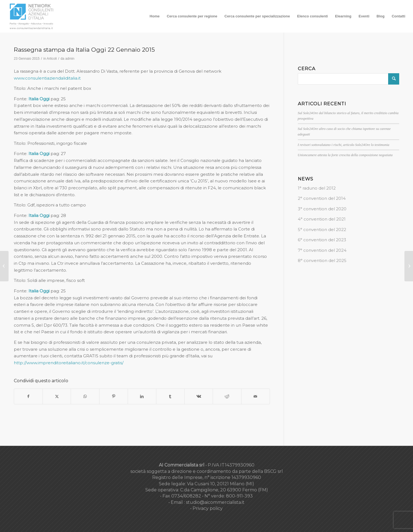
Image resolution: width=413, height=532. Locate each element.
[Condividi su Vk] (199, 396)
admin (70, 59)
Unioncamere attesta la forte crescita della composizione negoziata (345, 155)
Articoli (52, 59)
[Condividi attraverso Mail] (256, 396)
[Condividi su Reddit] (227, 396)
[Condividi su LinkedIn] (142, 396)
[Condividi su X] (57, 396)
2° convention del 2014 (322, 198)
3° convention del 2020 (322, 209)
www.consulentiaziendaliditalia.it (47, 78)
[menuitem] (155, 16)
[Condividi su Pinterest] (114, 396)
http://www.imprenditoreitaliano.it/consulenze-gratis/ (69, 363)
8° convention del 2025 (322, 260)
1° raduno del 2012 (317, 188)
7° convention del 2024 (322, 250)
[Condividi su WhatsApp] (85, 396)
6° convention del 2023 (322, 240)
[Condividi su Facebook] (28, 396)
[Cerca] (349, 79)
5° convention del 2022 (322, 230)
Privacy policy (208, 508)
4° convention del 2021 (322, 219)
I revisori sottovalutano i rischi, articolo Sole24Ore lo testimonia (344, 145)
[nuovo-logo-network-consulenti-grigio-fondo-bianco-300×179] (31, 16)
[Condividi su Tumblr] (170, 396)
